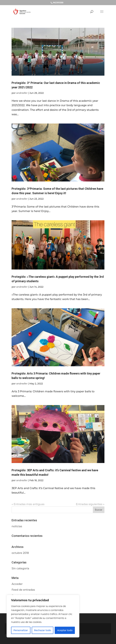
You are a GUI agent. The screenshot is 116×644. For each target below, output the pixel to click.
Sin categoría (20, 568)
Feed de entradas (23, 590)
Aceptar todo (65, 630)
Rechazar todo (43, 630)
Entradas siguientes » (90, 504)
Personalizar (21, 630)
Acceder (17, 584)
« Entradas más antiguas (28, 504)
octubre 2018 (20, 553)
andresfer (22, 93)
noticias (17, 526)
